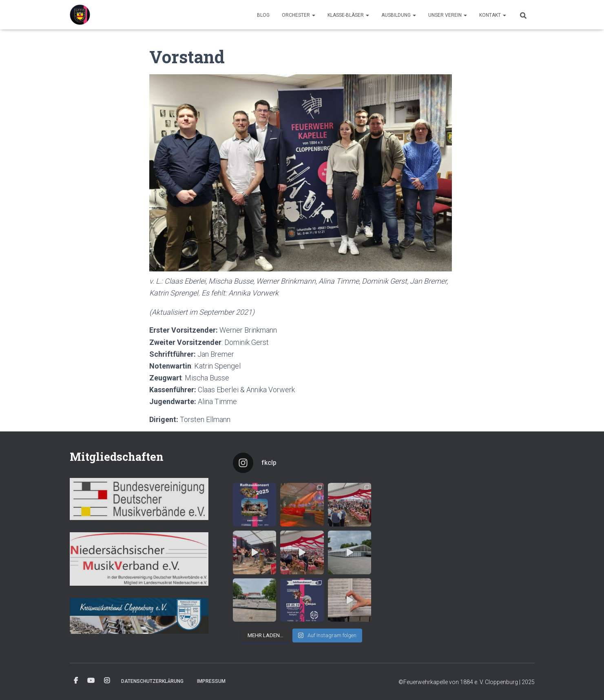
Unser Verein (448, 15)
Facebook (76, 681)
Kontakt (493, 15)
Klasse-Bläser (348, 15)
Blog (263, 15)
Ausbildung (399, 15)
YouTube (91, 681)
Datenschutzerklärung (152, 681)
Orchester (299, 15)
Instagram (107, 681)
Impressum (211, 681)
